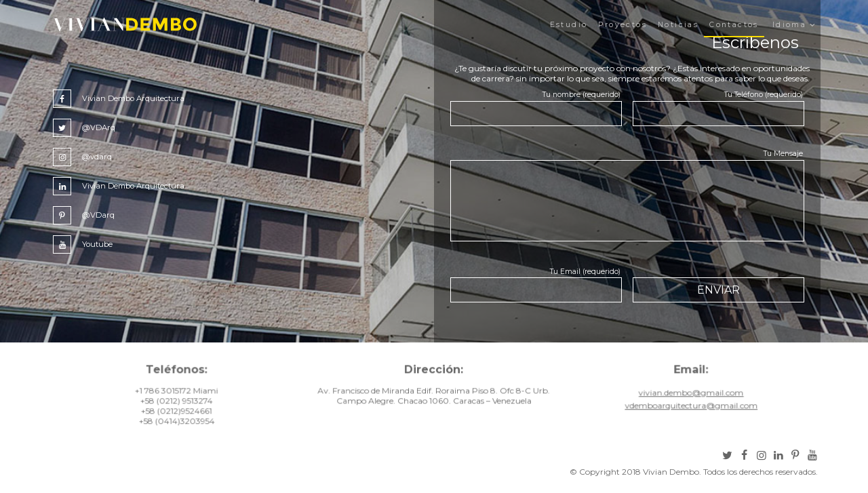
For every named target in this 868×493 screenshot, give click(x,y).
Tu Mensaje (783, 154)
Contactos (734, 25)
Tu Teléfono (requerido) (764, 95)
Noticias (678, 25)
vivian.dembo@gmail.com (690, 396)
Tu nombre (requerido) (581, 95)
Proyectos (623, 25)
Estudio (569, 25)
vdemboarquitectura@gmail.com (689, 409)
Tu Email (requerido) (585, 272)
